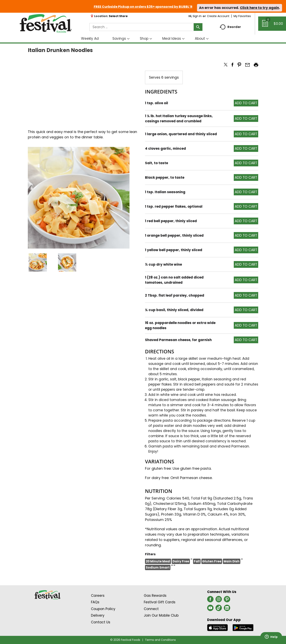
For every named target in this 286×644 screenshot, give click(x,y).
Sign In (197, 16)
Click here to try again (259, 8)
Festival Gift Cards (160, 602)
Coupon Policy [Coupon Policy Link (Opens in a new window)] (103, 609)
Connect (151, 609)
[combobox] (146, 27)
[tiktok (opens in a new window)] (219, 609)
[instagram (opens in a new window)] (219, 600)
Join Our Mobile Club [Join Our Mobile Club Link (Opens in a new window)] (161, 615)
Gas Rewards (155, 596)
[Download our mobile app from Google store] (243, 627)
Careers (98, 596)
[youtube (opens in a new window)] (210, 609)
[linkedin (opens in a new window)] (227, 609)
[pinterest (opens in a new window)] (227, 600)
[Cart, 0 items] (272, 25)
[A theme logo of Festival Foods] (46, 24)
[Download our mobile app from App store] (218, 627)
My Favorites (243, 16)
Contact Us (101, 622)
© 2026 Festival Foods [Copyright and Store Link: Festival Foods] (125, 640)
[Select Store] (119, 16)
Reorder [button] (230, 27)
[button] (38, 262)
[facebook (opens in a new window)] (210, 600)
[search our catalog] (198, 27)
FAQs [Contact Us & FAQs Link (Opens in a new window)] (95, 602)
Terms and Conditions (160, 640)
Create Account (218, 16)
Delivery (98, 615)
